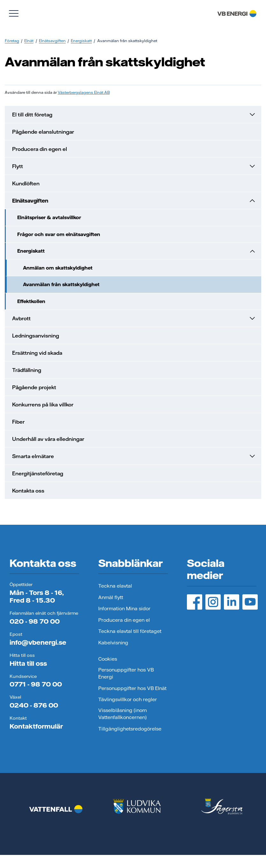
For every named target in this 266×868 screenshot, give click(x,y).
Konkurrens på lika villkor (43, 404)
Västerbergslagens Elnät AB (84, 92)
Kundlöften (26, 183)
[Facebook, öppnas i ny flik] (195, 602)
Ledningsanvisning (36, 336)
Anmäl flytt (111, 597)
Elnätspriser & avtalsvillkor (49, 217)
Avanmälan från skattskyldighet (61, 284)
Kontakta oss (28, 491)
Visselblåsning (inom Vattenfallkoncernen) (122, 714)
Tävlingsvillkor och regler (128, 699)
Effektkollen (31, 301)
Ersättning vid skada (37, 353)
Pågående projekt (34, 387)
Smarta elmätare (134, 456)
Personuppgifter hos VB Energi (126, 673)
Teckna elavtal (115, 586)
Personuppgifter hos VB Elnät (132, 688)
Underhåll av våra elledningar (48, 439)
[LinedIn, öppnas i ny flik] (232, 602)
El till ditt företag (134, 115)
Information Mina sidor (124, 608)
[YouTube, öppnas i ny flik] (250, 602)
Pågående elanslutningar (43, 132)
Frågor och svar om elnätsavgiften (59, 234)
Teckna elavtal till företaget (130, 631)
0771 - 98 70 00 (36, 684)
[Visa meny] (14, 13)
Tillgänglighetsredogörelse (130, 729)
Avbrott (134, 318)
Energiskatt (81, 41)
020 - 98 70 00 (35, 621)
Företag (12, 41)
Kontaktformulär (36, 726)
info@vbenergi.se (38, 642)
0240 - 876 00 (34, 705)
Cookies (108, 659)
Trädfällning (27, 370)
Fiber (18, 422)
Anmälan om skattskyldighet (58, 268)
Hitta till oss (28, 663)
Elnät (29, 41)
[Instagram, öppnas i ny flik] (213, 602)
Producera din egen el (40, 149)
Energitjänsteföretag (38, 473)
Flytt (134, 166)
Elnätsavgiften (52, 41)
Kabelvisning (113, 643)
